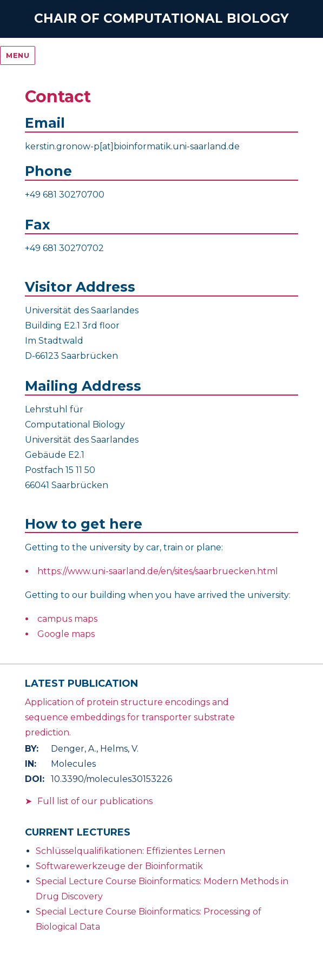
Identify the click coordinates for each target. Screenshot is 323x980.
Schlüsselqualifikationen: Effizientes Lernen (130, 851)
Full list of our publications (95, 801)
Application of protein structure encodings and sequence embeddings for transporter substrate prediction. (130, 717)
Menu (18, 55)
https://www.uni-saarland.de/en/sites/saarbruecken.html (158, 571)
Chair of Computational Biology (161, 18)
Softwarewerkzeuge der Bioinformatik (119, 866)
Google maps (66, 634)
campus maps (67, 619)
